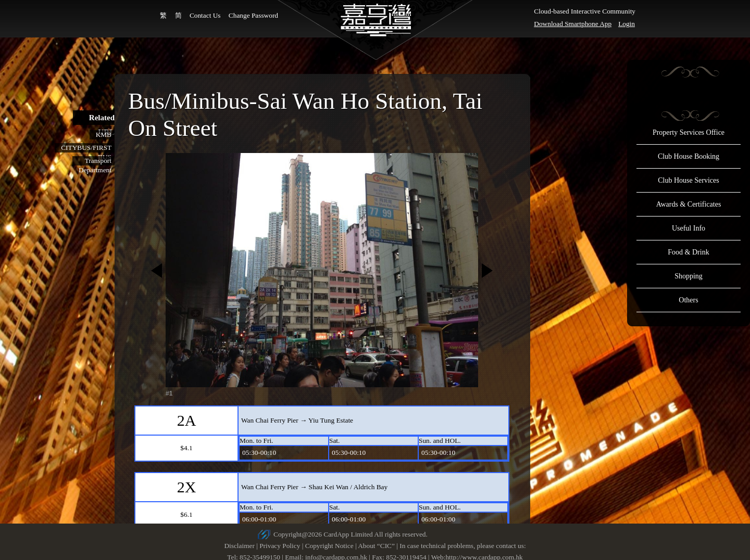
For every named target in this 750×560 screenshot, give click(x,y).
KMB (104, 135)
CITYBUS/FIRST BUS (86, 148)
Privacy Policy (280, 546)
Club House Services (688, 180)
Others (688, 300)
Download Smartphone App (573, 24)
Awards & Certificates (689, 204)
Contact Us (205, 15)
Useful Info (689, 228)
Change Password (253, 15)
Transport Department (95, 161)
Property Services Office (689, 132)
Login (627, 24)
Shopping (689, 276)
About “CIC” (376, 546)
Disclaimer (239, 546)
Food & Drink (688, 252)
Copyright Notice (329, 546)
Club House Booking (689, 156)
